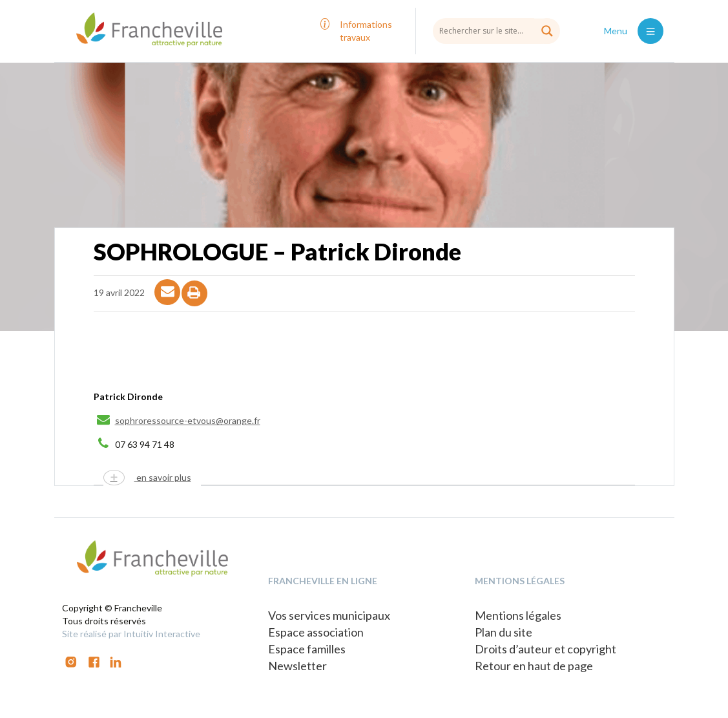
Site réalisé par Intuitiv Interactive (131, 634)
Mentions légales (518, 615)
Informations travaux (366, 31)
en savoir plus (163, 477)
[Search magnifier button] (547, 31)
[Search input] (496, 30)
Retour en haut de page (534, 666)
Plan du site (504, 632)
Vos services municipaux (329, 615)
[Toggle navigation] (650, 31)
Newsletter (297, 666)
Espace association (316, 632)
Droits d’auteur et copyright (546, 649)
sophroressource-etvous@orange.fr (188, 420)
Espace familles (307, 649)
